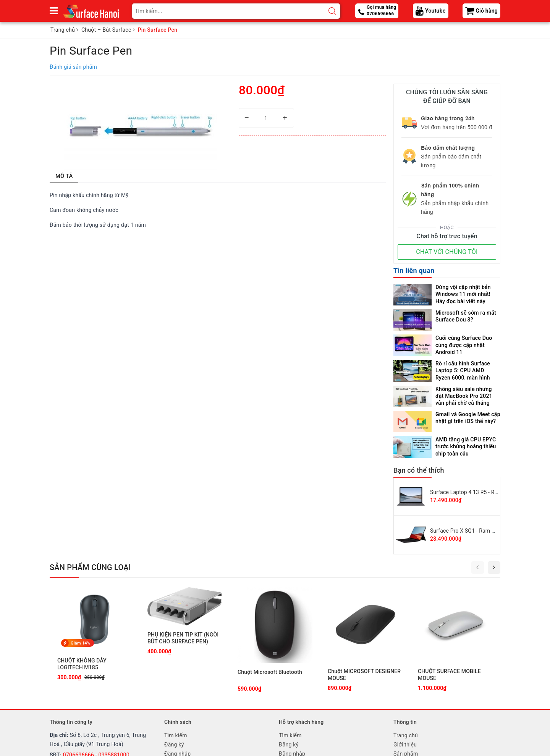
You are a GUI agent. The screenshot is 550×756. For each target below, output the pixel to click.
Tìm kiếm (176, 735)
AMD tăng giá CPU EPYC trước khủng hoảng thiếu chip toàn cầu (466, 446)
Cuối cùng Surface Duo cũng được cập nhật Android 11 (464, 345)
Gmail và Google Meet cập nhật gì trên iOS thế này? (468, 418)
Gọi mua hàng (381, 11)
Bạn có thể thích (419, 470)
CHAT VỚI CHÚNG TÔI (447, 252)
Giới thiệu (405, 745)
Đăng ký (174, 745)
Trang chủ (406, 735)
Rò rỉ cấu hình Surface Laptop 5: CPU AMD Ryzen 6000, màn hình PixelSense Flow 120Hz (464, 371)
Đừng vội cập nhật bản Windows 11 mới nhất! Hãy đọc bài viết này (463, 294)
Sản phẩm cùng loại (90, 567)
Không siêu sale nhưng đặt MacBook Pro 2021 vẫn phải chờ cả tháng (464, 396)
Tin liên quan (414, 271)
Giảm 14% (80, 643)
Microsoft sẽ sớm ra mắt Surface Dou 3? (466, 316)
